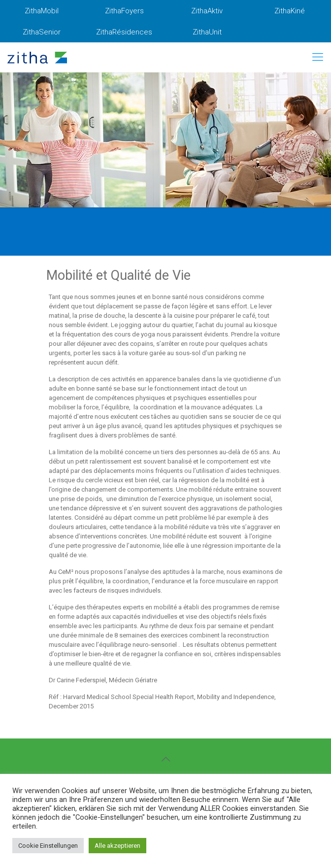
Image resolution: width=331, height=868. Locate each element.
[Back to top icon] (165, 759)
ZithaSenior (42, 32)
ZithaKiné (290, 11)
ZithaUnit (207, 32)
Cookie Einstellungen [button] (48, 846)
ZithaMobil (42, 11)
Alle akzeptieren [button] (117, 846)
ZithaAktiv (207, 11)
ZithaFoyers (124, 11)
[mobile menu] (318, 57)
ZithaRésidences (124, 32)
